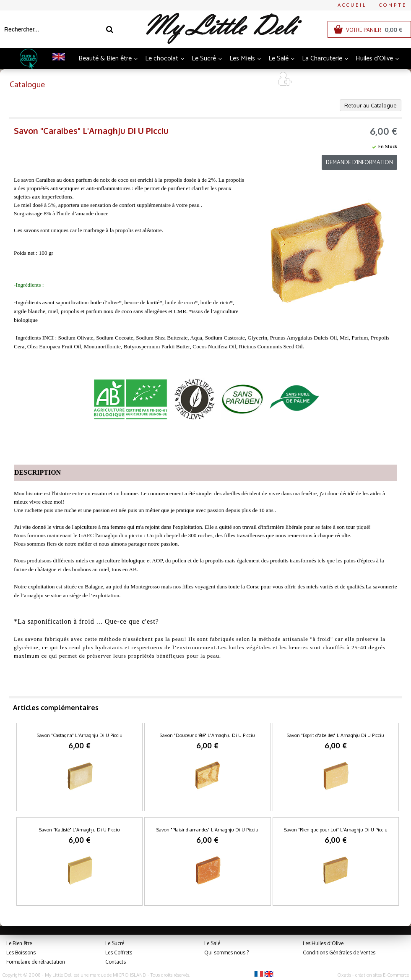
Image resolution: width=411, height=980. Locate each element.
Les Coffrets (119, 953)
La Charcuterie (322, 59)
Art (260, 80)
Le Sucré (204, 59)
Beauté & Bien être (105, 59)
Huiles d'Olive (374, 59)
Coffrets (231, 80)
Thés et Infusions (182, 80)
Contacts (116, 962)
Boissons (132, 80)
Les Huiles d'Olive (323, 943)
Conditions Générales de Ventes (339, 953)
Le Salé (278, 59)
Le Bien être (19, 943)
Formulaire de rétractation (36, 962)
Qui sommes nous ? (226, 953)
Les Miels (242, 59)
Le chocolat (162, 59)
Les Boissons (21, 953)
